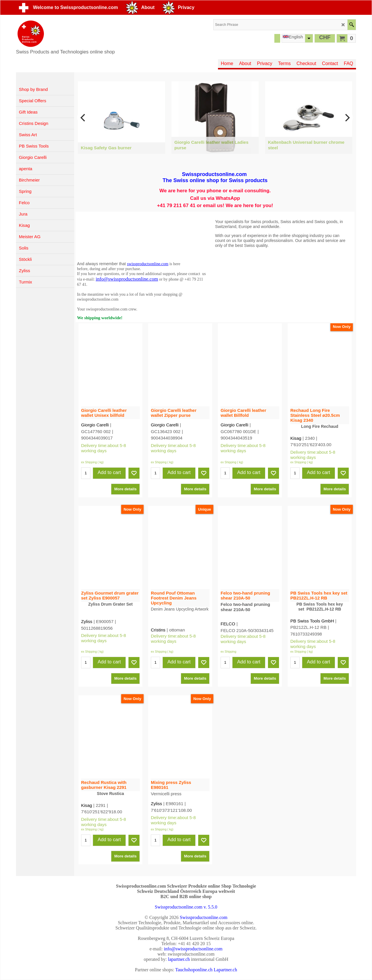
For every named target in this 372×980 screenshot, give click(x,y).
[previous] (83, 118)
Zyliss (87, 616)
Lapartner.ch (225, 970)
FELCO (228, 618)
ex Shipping (89, 453)
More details (125, 480)
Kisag (296, 438)
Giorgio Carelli (95, 422)
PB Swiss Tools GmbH (312, 621)
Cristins (158, 621)
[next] (347, 118)
